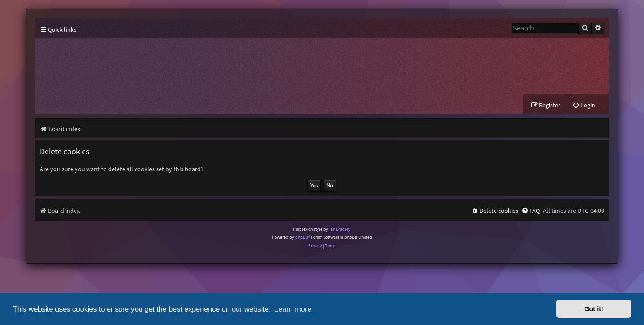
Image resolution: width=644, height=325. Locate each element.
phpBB (302, 237)
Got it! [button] (594, 309)
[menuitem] (584, 105)
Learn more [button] (293, 309)
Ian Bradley (340, 229)
